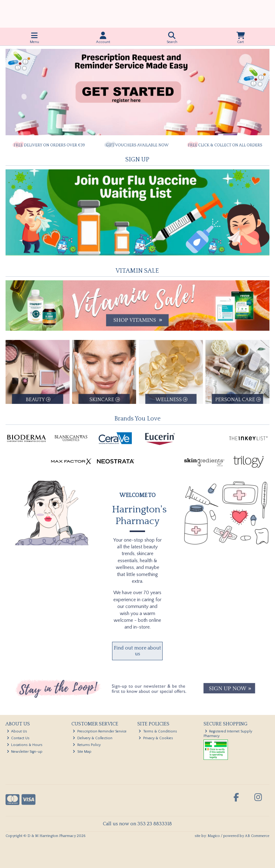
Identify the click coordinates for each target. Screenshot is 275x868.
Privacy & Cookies (156, 738)
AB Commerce (257, 836)
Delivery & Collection (93, 738)
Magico (214, 836)
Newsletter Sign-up (25, 752)
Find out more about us (137, 651)
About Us (17, 731)
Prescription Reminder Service (100, 731)
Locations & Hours (25, 745)
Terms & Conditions (158, 731)
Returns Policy (87, 745)
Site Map (82, 752)
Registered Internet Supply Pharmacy (228, 734)
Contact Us (18, 738)
